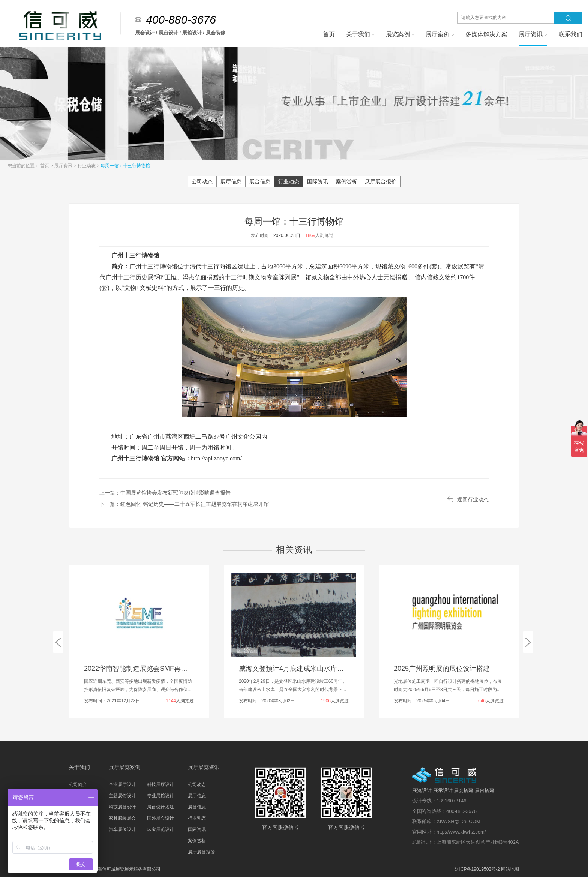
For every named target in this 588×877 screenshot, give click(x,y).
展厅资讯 (64, 166)
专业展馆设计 (160, 796)
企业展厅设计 (122, 784)
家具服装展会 (122, 818)
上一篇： (165, 493)
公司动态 (202, 181)
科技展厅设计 (160, 784)
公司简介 (78, 784)
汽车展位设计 (122, 829)
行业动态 (87, 166)
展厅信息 (231, 181)
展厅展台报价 (381, 181)
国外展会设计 (160, 818)
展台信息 (260, 181)
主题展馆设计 (122, 796)
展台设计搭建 (160, 807)
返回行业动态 (473, 499)
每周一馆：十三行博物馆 (125, 166)
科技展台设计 (122, 807)
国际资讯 (318, 181)
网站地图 (510, 869)
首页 (45, 166)
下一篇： (184, 504)
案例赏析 (346, 181)
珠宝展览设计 (160, 829)
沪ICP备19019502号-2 (477, 869)
